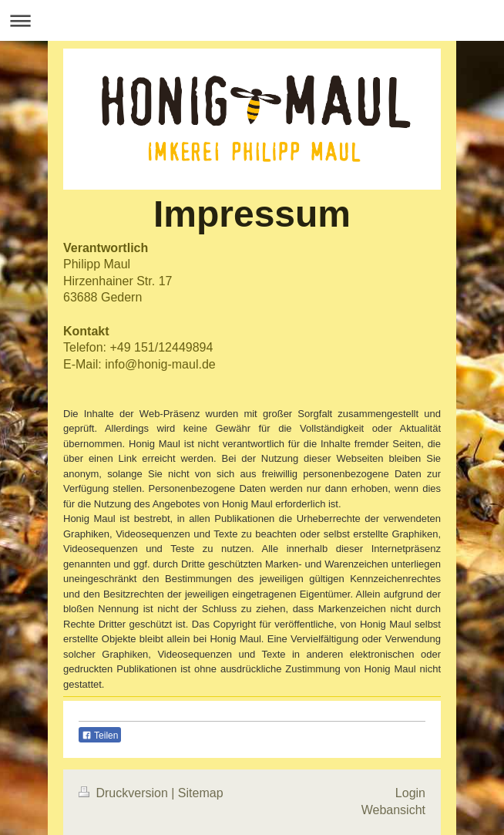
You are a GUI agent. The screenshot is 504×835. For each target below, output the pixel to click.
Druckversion (125, 793)
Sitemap (201, 793)
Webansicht (393, 810)
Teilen (100, 736)
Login (410, 793)
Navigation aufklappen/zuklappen (252, 20)
